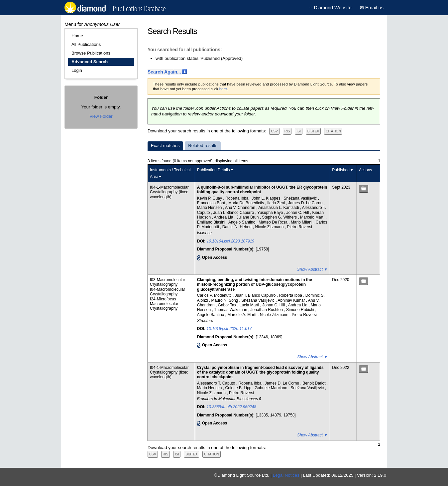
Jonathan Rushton (267, 310)
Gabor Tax (228, 305)
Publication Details (214, 170)
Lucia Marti (250, 305)
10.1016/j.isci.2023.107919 (230, 241)
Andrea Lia (224, 217)
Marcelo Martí (313, 217)
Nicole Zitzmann (270, 227)
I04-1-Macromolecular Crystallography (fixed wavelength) (169, 192)
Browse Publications (91, 53)
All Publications (86, 44)
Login (77, 70)
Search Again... (164, 72)
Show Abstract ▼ (312, 269)
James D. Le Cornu (306, 203)
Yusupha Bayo (271, 213)
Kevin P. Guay (210, 198)
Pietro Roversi (299, 227)
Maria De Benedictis (247, 203)
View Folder (101, 116)
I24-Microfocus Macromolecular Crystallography (164, 304)
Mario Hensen (210, 208)
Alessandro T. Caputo (217, 383)
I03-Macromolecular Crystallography (168, 282)
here (223, 89)
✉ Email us (372, 8)
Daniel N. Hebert (238, 227)
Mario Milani (302, 222)
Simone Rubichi (301, 310)
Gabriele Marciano (271, 388)
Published (341, 170)
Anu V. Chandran (241, 208)
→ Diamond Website (330, 8)
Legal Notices (286, 475)
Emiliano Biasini (212, 222)
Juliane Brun (248, 217)
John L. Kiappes (266, 198)
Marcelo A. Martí (242, 315)
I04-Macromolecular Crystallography (168, 292)
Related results (203, 146)
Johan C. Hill (298, 213)
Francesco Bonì (212, 203)
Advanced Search (90, 62)
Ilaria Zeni (277, 203)
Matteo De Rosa (274, 222)
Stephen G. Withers (280, 217)
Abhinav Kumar (292, 300)
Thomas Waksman (231, 310)
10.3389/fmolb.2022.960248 (231, 407)
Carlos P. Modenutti (215, 295)
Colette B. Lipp (239, 388)
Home (77, 36)
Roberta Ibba (237, 198)
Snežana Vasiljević (301, 198)
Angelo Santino (242, 222)
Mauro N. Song (225, 300)
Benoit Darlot (315, 383)
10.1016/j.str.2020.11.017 (229, 329)
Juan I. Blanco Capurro (234, 213)
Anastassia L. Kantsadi (279, 208)
